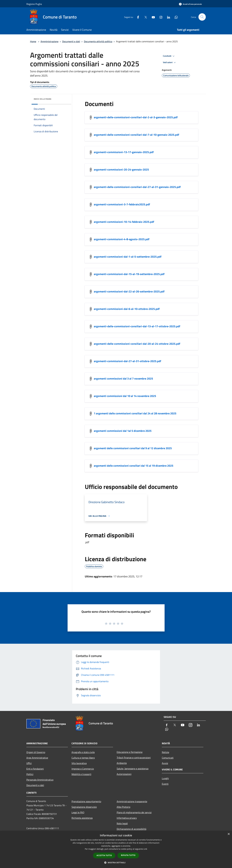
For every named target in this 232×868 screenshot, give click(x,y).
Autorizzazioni (124, 774)
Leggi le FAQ (78, 812)
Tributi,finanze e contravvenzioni (134, 758)
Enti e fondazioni (35, 769)
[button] (116, 862)
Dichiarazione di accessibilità (131, 829)
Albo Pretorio (123, 807)
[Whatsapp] (175, 17)
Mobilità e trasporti (81, 774)
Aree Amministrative (37, 758)
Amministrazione (49, 41)
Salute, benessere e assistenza (133, 769)
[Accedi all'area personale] (190, 4)
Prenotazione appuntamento (86, 801)
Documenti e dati (71, 41)
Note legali (122, 823)
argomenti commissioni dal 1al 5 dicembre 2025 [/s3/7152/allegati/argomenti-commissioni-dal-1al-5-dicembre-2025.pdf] (123, 431)
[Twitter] (144, 17)
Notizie (165, 752)
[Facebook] (137, 17)
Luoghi (165, 778)
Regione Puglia (34, 4)
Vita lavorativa (79, 763)
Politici (30, 774)
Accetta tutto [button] (104, 855)
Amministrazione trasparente (132, 801)
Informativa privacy (127, 818)
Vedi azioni (170, 62)
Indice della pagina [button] (42, 99)
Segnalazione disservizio (84, 807)
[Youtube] (152, 17)
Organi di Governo (36, 752)
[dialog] (116, 849)
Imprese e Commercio (83, 769)
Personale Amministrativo (40, 780)
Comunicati (168, 758)
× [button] (229, 834)
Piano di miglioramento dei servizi (134, 812)
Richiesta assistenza (82, 818)
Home (33, 41)
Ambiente (122, 763)
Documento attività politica (98, 41)
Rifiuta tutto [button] (128, 855)
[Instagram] (160, 17)
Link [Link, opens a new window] (145, 849)
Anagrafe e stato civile (83, 752)
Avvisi (165, 763)
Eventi (165, 784)
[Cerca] (202, 17)
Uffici (29, 763)
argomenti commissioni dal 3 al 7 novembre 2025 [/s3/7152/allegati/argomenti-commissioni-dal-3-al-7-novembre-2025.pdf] (123, 379)
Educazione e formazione (130, 752)
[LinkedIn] (167, 17)
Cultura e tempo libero (83, 758)
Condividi (169, 56)
